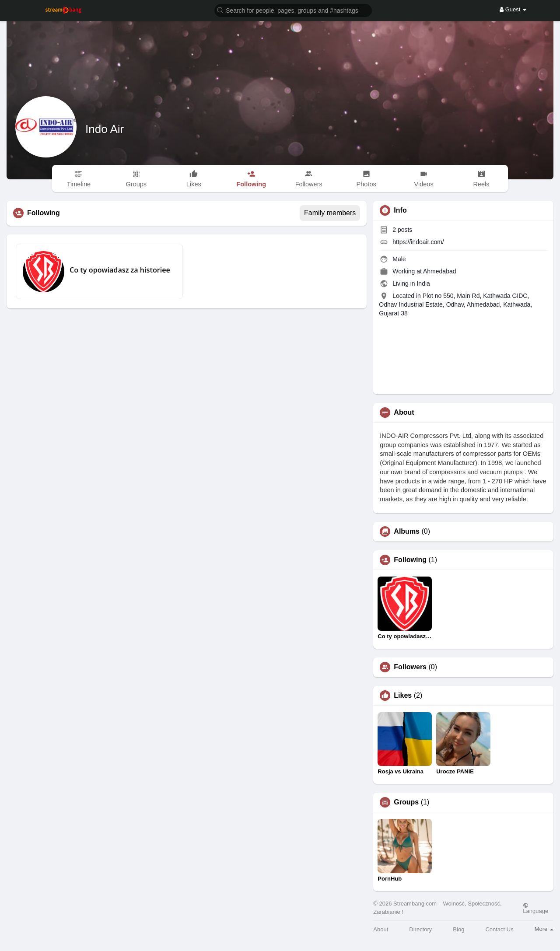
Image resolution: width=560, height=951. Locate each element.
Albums (407, 531)
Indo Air (105, 129)
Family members (330, 213)
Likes (403, 696)
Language (535, 908)
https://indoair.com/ (418, 242)
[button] (293, 10)
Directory (420, 929)
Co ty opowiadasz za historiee (120, 270)
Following (410, 560)
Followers (410, 667)
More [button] (544, 929)
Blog (458, 929)
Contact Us (499, 929)
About (381, 929)
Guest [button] (513, 9)
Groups (406, 802)
